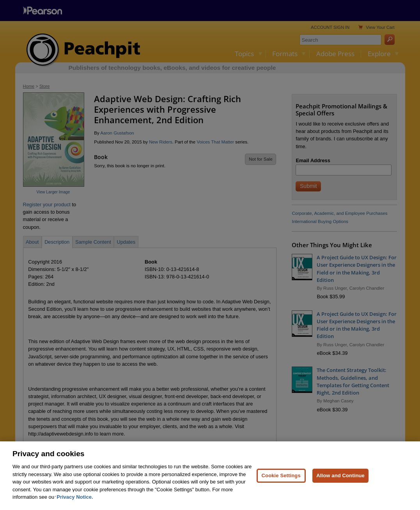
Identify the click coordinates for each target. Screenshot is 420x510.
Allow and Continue (340, 491)
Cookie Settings (281, 491)
